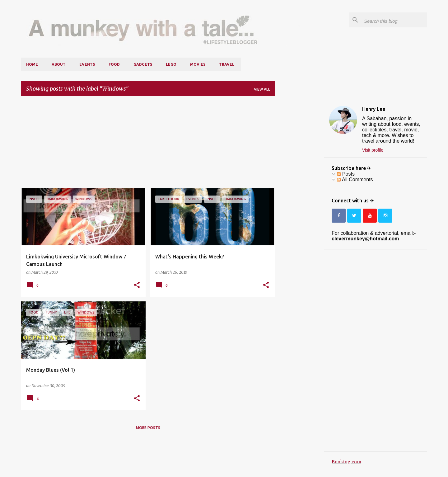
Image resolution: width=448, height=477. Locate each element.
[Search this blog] (394, 20)
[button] (137, 285)
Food (114, 64)
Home (32, 64)
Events (87, 64)
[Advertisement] (148, 144)
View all (262, 89)
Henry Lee (374, 109)
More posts (148, 428)
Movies (198, 64)
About (59, 64)
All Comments (355, 179)
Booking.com (346, 462)
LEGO (171, 64)
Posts (346, 174)
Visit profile (373, 150)
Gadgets (143, 64)
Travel (227, 64)
